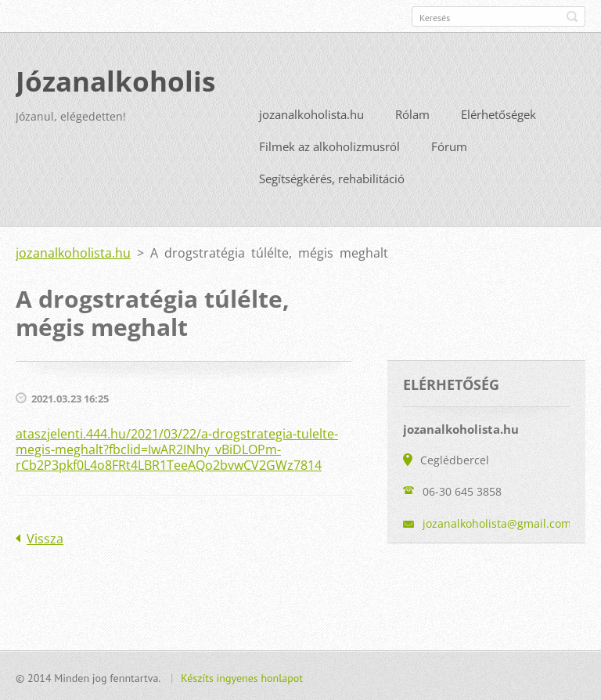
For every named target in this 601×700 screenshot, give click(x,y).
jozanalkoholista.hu (311, 113)
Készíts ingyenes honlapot (242, 677)
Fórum (449, 145)
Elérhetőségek (498, 113)
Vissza (45, 537)
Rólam (412, 113)
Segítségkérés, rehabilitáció (332, 177)
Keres (572, 16)
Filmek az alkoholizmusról (329, 145)
